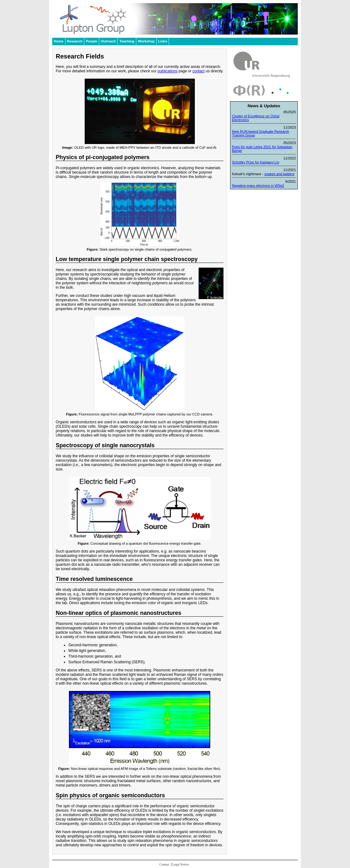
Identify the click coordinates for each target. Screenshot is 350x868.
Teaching (127, 41)
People (92, 41)
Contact (164, 864)
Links (163, 41)
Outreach (108, 41)
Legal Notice (181, 864)
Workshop (146, 41)
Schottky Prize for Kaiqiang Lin (256, 162)
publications (168, 71)
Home (59, 41)
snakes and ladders (279, 174)
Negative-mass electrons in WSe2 (258, 186)
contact (198, 71)
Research (75, 41)
